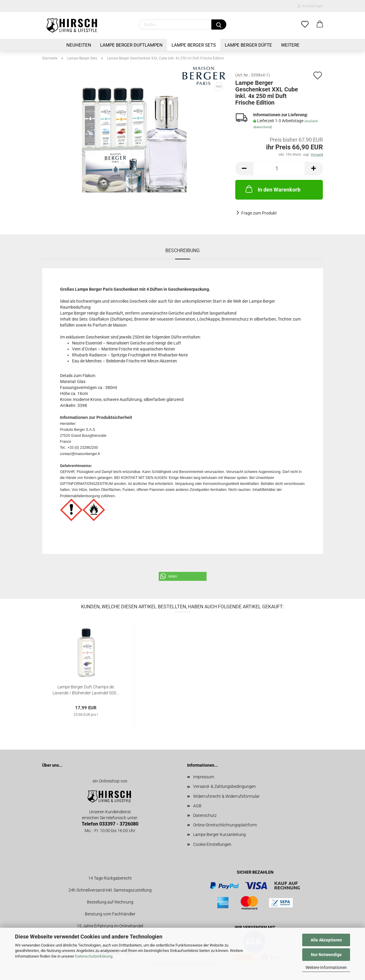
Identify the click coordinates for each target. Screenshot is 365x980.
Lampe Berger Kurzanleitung (219, 834)
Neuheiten (79, 45)
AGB (197, 806)
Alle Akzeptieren (326, 940)
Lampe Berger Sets (194, 45)
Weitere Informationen (326, 967)
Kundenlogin (310, 6)
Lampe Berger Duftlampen (131, 45)
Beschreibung (182, 251)
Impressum (204, 777)
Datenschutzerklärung (94, 956)
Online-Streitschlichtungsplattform (225, 825)
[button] (183, 576)
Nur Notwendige (326, 955)
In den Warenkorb (272, 189)
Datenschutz (205, 815)
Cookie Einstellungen (212, 844)
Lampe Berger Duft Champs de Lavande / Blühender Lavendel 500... (86, 689)
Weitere (290, 45)
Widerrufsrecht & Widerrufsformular (226, 796)
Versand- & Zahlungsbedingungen (225, 786)
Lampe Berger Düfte (248, 45)
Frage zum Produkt (259, 213)
